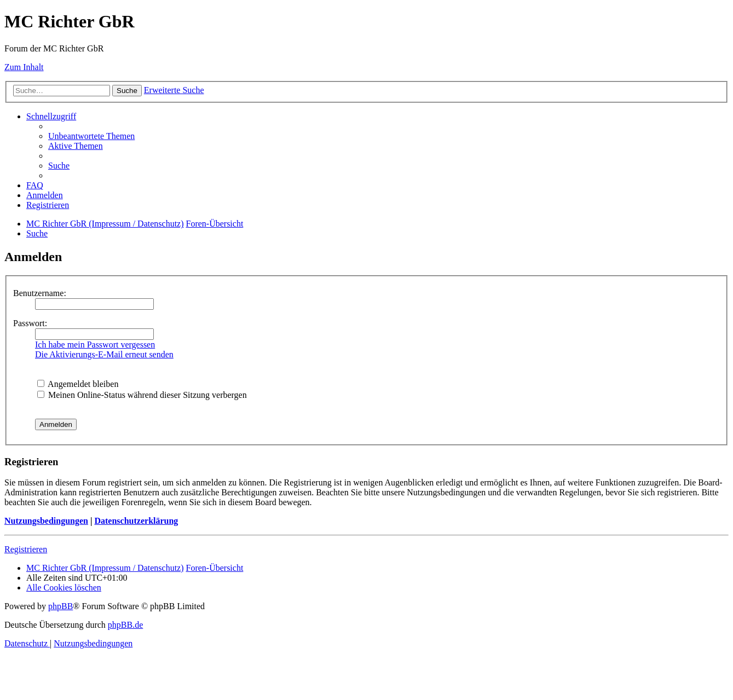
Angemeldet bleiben (78, 384)
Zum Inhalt (24, 67)
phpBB (60, 606)
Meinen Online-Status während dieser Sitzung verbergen (142, 395)
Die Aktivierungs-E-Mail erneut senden (104, 354)
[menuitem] (91, 136)
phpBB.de (125, 625)
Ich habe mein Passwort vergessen (95, 345)
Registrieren (26, 549)
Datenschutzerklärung (136, 521)
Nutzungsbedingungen (46, 521)
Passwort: (30, 323)
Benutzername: (40, 293)
